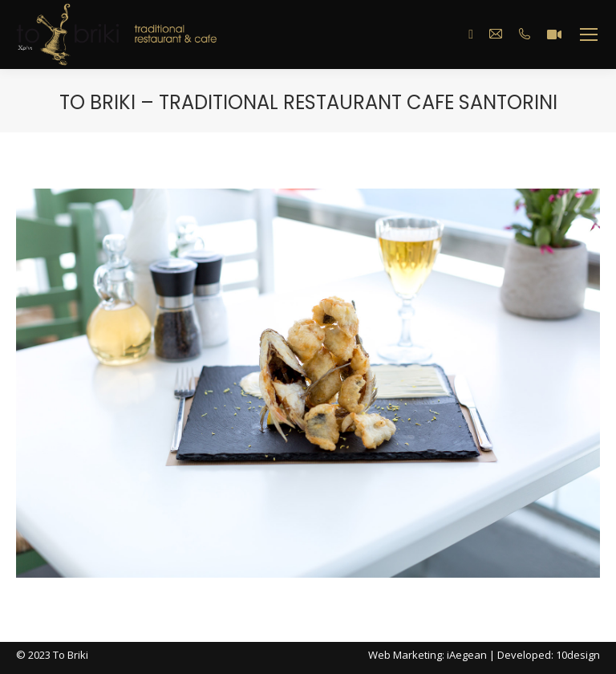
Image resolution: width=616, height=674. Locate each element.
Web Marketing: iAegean (428, 655)
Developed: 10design (549, 655)
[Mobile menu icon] (589, 35)
